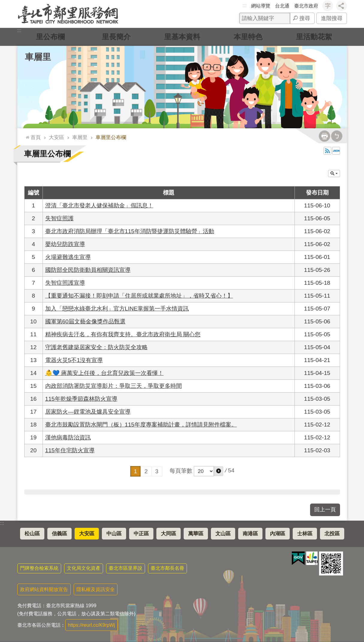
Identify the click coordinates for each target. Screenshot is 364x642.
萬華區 (196, 534)
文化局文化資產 (84, 568)
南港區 (250, 534)
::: (245, 6)
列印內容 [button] (324, 136)
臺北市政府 (306, 6)
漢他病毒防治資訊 (68, 437)
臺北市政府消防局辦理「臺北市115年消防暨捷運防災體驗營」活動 (130, 231)
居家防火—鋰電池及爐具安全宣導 (88, 412)
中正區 (141, 534)
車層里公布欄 (111, 137)
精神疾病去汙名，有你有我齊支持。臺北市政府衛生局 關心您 (123, 334)
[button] (219, 471)
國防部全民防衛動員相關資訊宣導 (88, 270)
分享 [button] (342, 6)
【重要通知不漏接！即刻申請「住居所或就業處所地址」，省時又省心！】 (139, 296)
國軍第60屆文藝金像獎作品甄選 (85, 321)
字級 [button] (328, 6)
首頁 (36, 137)
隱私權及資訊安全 (96, 589)
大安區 (56, 137)
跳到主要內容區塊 (3, 3)
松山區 (32, 534)
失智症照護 (59, 218)
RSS (327, 151)
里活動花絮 (314, 37)
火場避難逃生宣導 (68, 257)
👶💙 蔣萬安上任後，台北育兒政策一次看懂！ (104, 373)
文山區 (223, 534)
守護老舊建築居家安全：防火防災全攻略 (96, 347)
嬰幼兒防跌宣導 (65, 244)
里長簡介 (116, 37)
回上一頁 (325, 510)
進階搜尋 (332, 18)
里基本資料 (182, 37)
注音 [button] (337, 136)
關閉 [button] (334, 174)
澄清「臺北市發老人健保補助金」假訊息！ (99, 205)
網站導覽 (261, 6)
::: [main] (26, 135)
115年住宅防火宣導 (70, 450)
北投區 (332, 534)
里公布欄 (50, 37)
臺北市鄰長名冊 (167, 568)
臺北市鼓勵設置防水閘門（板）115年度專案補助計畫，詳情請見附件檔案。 (141, 425)
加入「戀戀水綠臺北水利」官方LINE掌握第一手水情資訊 (117, 309)
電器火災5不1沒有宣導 (74, 360)
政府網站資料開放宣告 (44, 589)
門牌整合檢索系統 (39, 568)
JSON (336, 151)
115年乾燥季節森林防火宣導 (81, 399)
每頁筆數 (181, 471)
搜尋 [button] (305, 18)
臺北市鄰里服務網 (68, 14)
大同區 (169, 534)
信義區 (59, 534)
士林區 (305, 534)
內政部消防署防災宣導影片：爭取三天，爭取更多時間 (114, 386)
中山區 (114, 534)
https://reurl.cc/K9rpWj (92, 625)
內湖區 (278, 534)
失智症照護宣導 (65, 283)
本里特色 (248, 37)
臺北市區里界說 (126, 568)
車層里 (38, 57)
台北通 (282, 6)
